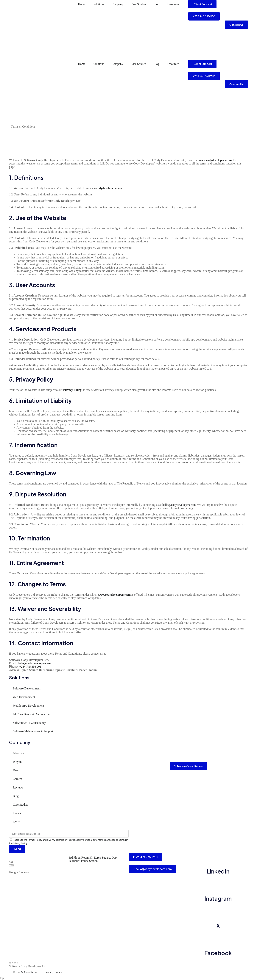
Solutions (98, 4)
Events (17, 813)
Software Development (27, 688)
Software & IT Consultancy (29, 723)
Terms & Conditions (25, 972)
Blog (156, 4)
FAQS (17, 822)
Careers (17, 779)
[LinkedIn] (218, 858)
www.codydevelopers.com (215, 160)
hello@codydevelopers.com (179, 505)
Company (117, 4)
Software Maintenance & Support (33, 731)
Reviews (18, 787)
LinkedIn (218, 871)
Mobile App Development (28, 706)
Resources (173, 4)
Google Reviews (19, 872)
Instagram (218, 899)
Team (16, 770)
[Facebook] (218, 940)
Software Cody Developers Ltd (28, 966)
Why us (17, 762)
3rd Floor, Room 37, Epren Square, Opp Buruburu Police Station (93, 859)
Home (82, 4)
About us (18, 753)
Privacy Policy (53, 972)
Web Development (24, 697)
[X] (218, 912)
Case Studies (138, 4)
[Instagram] (218, 885)
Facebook (218, 953)
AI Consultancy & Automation (31, 714)
